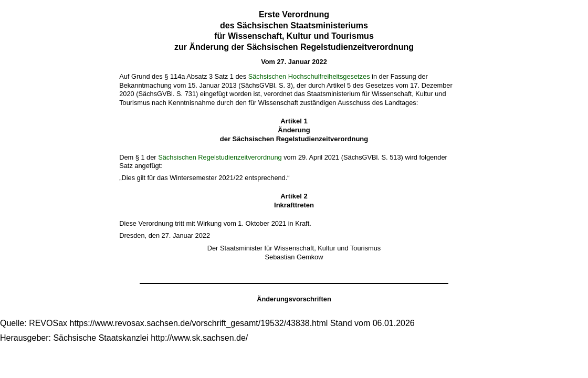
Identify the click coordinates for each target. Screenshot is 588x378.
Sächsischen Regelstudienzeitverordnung (220, 157)
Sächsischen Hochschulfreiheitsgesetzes (309, 76)
